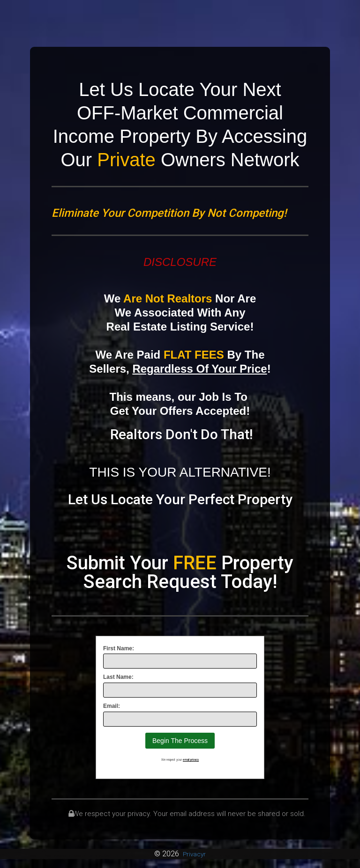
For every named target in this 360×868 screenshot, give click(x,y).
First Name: (119, 648)
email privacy (191, 760)
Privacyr (194, 854)
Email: (112, 706)
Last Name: (118, 677)
